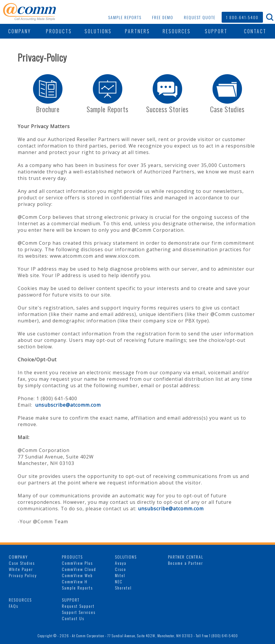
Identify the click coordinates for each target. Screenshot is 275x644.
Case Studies (22, 563)
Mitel (120, 575)
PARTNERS (137, 31)
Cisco (121, 569)
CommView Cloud (79, 569)
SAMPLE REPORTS (125, 17)
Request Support (78, 606)
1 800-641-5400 (242, 17)
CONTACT (255, 31)
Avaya (121, 563)
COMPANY (20, 31)
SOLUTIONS (98, 31)
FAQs (14, 606)
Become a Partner (186, 563)
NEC (119, 581)
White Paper (21, 569)
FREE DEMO (163, 17)
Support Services (79, 612)
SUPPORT (216, 31)
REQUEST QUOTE (200, 17)
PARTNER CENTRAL (186, 557)
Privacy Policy (23, 575)
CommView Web (77, 575)
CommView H (75, 581)
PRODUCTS (59, 31)
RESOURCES (177, 31)
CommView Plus (77, 563)
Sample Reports (77, 588)
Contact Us (73, 618)
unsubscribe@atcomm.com (68, 405)
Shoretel (123, 588)
